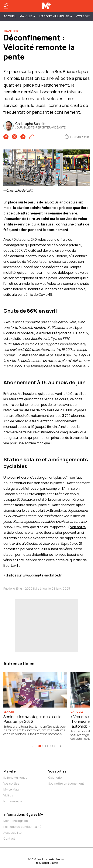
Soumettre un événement (66, 783)
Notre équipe (13, 801)
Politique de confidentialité (22, 827)
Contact (9, 838)
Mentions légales (16, 821)
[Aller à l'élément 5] (53, 746)
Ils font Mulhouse (15, 777)
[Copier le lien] (31, 137)
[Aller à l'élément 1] (40, 746)
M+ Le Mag (11, 789)
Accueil (10, 16)
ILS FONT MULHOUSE (56, 16)
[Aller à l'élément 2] (43, 746)
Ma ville (10, 771)
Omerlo (54, 863)
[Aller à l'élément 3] (46, 746)
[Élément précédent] (33, 746)
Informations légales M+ (23, 814)
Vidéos (8, 795)
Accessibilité (13, 833)
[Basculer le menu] (6, 6)
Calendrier (56, 777)
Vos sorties (11, 783)
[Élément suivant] (60, 746)
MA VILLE (27, 16)
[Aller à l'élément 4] (50, 746)
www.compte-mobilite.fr (42, 575)
